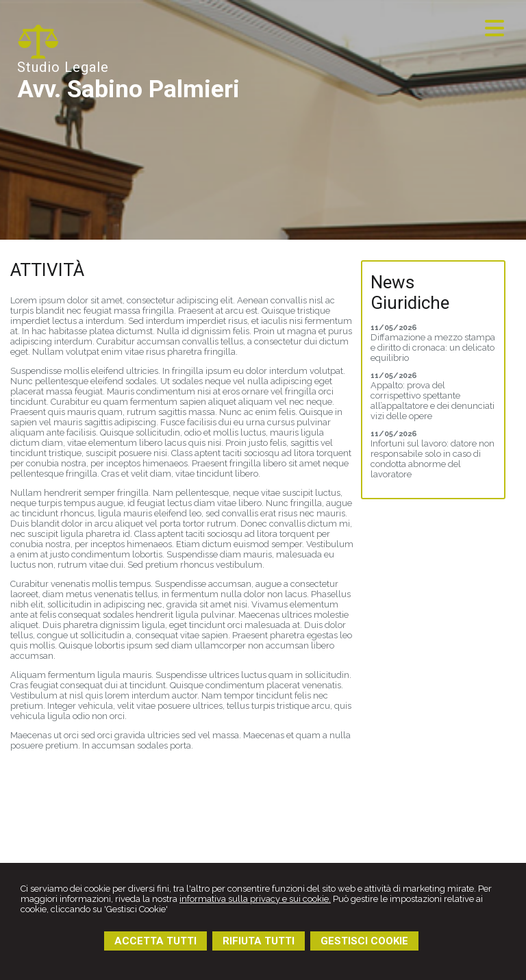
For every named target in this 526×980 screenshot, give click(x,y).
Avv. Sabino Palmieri (128, 89)
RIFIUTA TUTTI (259, 941)
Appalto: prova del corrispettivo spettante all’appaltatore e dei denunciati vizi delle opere (433, 401)
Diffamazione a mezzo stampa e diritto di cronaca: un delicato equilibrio (433, 348)
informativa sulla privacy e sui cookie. (255, 899)
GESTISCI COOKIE (364, 941)
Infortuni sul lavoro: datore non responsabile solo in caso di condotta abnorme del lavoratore (433, 459)
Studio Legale (63, 67)
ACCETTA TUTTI (155, 941)
